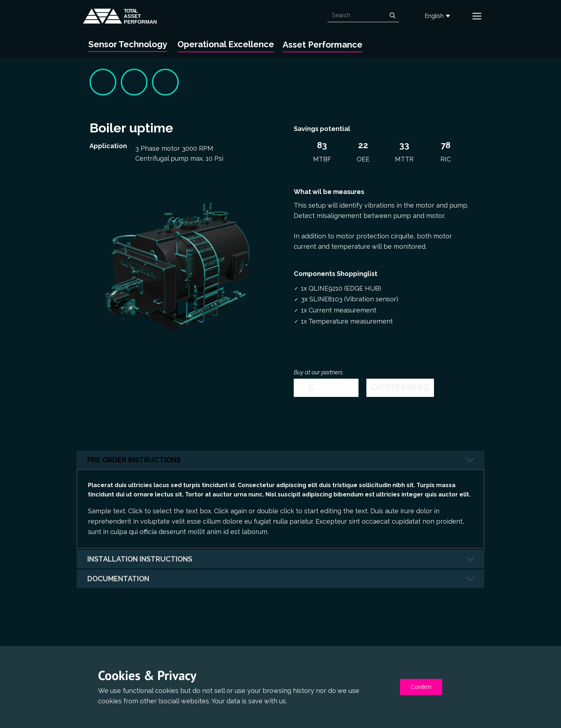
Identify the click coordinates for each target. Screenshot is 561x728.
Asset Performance (323, 45)
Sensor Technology (128, 44)
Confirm (421, 687)
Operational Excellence (226, 44)
